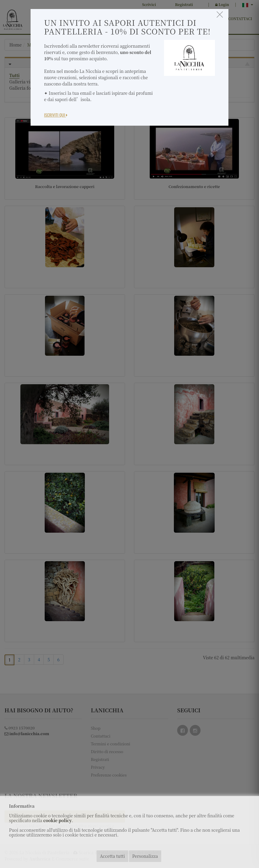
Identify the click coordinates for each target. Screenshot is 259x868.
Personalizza (145, 856)
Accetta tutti (112, 856)
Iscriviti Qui (56, 115)
